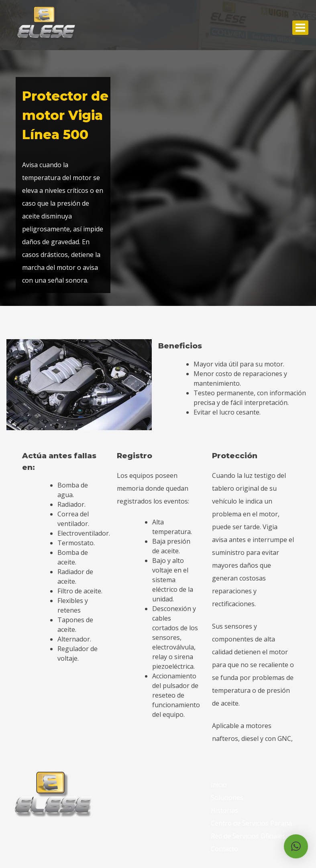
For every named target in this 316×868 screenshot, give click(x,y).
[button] (296, 846)
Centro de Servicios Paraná (251, 823)
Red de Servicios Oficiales (248, 836)
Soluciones (227, 797)
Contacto (224, 849)
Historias (224, 810)
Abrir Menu (300, 28)
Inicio (219, 785)
